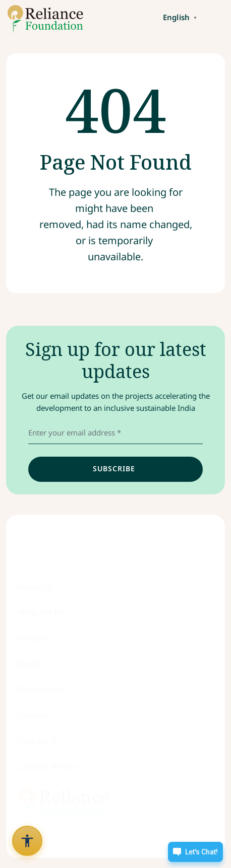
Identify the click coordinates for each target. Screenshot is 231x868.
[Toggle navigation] (216, 17)
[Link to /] (42, 19)
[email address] (115, 433)
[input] (115, 469)
